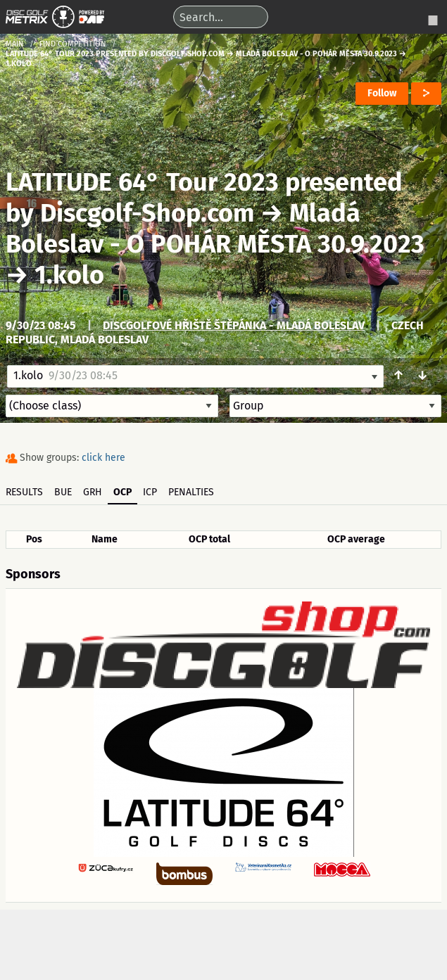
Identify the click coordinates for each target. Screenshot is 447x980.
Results (24, 492)
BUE (63, 492)
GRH (93, 492)
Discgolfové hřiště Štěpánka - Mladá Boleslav (234, 325)
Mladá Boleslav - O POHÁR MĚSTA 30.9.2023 (215, 229)
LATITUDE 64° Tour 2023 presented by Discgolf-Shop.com (204, 198)
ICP (150, 492)
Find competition (73, 44)
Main (15, 44)
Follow (382, 93)
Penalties (191, 492)
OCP (122, 492)
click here (103, 458)
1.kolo (69, 275)
